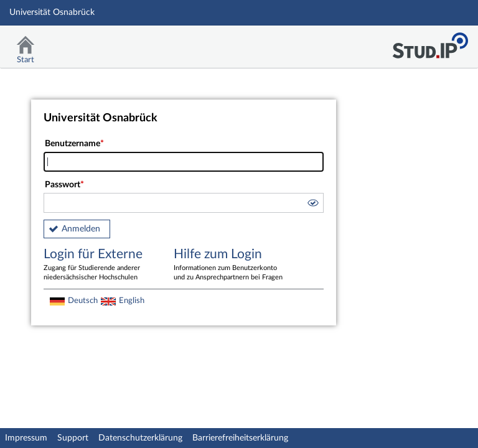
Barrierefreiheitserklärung (240, 438)
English (132, 301)
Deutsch (83, 301)
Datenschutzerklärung (140, 438)
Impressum (26, 438)
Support (73, 438)
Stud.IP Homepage (430, 42)
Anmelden (81, 229)
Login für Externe (100, 265)
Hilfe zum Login (230, 265)
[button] (312, 205)
